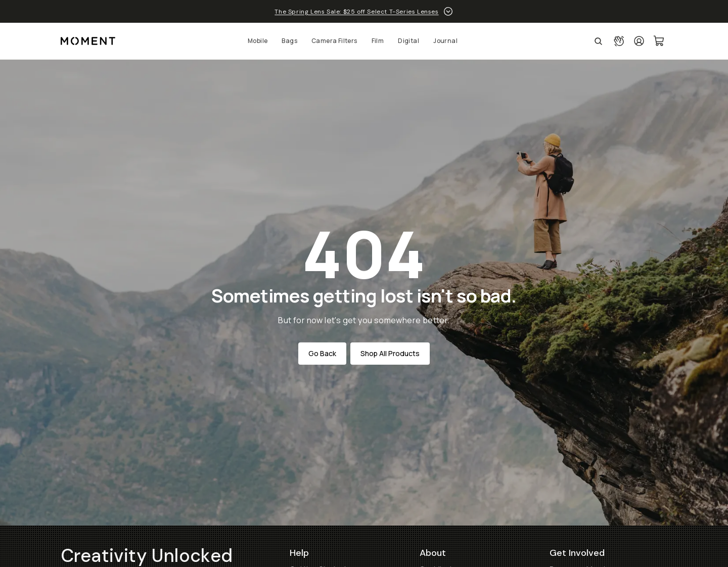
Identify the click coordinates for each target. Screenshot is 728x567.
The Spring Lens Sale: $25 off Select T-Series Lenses (356, 12)
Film (378, 41)
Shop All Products (390, 353)
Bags (289, 41)
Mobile (258, 41)
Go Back (322, 353)
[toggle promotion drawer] (448, 11)
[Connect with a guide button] (619, 41)
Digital (408, 41)
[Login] (639, 41)
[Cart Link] (659, 41)
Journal (445, 41)
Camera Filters (334, 41)
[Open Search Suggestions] (598, 41)
